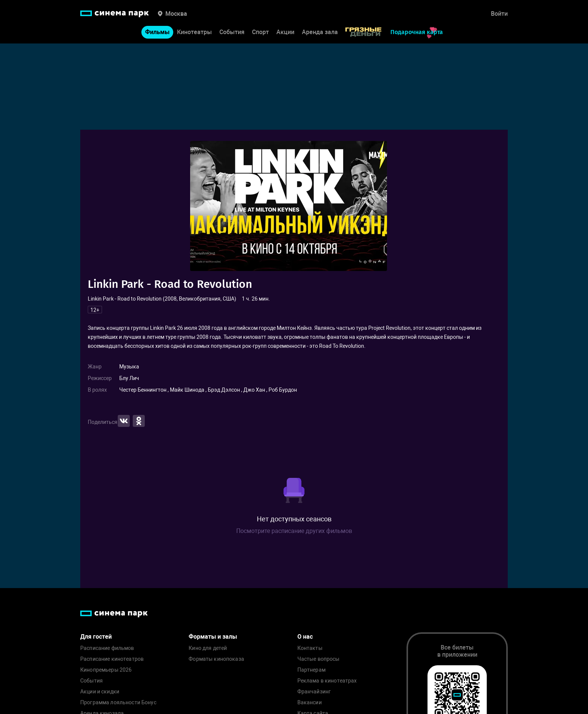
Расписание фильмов (107, 648)
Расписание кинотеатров (112, 659)
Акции (285, 32)
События (232, 32)
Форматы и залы (213, 637)
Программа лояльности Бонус (118, 703)
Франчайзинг (314, 692)
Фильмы (157, 32)
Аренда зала (320, 32)
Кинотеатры (194, 32)
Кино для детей (208, 648)
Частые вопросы (319, 659)
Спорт (260, 32)
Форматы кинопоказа (216, 659)
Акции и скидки (100, 692)
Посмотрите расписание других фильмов (294, 531)
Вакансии (310, 703)
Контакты (310, 648)
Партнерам (311, 670)
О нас (305, 637)
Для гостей (96, 637)
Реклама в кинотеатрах (327, 681)
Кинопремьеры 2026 (106, 670)
